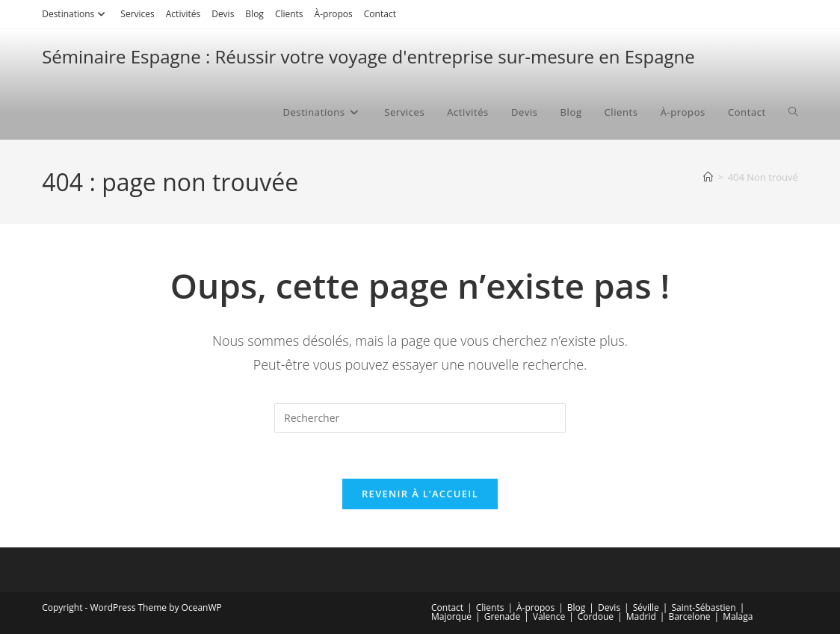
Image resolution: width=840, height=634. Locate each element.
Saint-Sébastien (703, 607)
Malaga (738, 616)
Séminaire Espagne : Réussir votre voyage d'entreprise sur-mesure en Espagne (368, 56)
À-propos (334, 14)
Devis (223, 14)
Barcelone (689, 616)
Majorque (451, 616)
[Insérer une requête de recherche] (420, 418)
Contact (380, 14)
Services (137, 14)
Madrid (641, 616)
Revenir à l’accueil (420, 494)
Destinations (75, 14)
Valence (549, 616)
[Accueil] (708, 177)
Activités (183, 14)
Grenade (502, 616)
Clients (289, 14)
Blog (254, 14)
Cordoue (596, 616)
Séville (646, 607)
